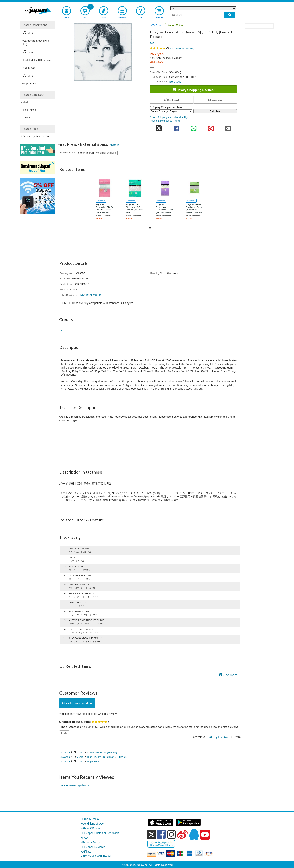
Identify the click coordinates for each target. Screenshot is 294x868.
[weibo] (182, 834)
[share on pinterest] (211, 127)
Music (80, 753)
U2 (152, 43)
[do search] (230, 15)
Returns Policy (91, 842)
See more (230, 675)
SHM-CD (122, 757)
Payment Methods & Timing (165, 121)
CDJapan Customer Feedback (101, 833)
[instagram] (171, 834)
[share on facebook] (176, 127)
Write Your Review (77, 703)
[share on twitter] (159, 127)
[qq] (194, 834)
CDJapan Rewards (94, 847)
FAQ (85, 838)
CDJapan (65, 753)
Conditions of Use (93, 824)
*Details (115, 145)
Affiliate (87, 852)
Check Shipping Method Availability (169, 117)
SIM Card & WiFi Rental (97, 856)
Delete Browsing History (74, 785)
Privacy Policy (91, 819)
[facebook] (161, 834)
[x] (152, 835)
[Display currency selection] (152, 66)
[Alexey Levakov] (219, 737)
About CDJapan (92, 828)
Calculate (215, 111)
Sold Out (175, 81)
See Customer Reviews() (183, 49)
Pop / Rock (93, 761)
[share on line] (194, 127)
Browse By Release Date (37, 136)
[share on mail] (228, 127)
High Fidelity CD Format (100, 757)
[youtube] (205, 835)
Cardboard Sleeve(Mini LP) (102, 753)
